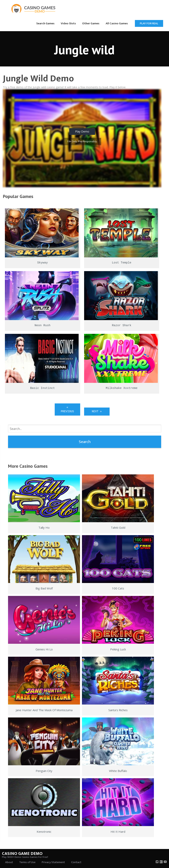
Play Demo (82, 131)
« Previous (67, 409)
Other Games (91, 23)
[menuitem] (45, 23)
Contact (76, 862)
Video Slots (68, 23)
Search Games (45, 23)
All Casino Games (117, 23)
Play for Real (149, 23)
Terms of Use (27, 862)
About (9, 862)
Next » (97, 411)
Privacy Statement (53, 862)
